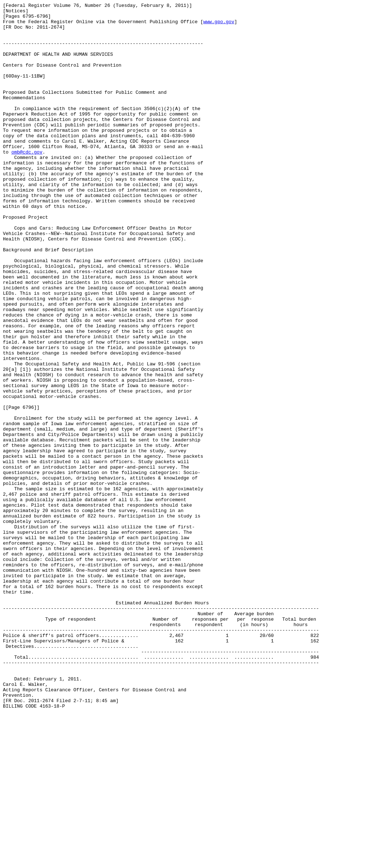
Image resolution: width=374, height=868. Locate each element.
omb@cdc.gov (27, 182)
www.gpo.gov (219, 26)
